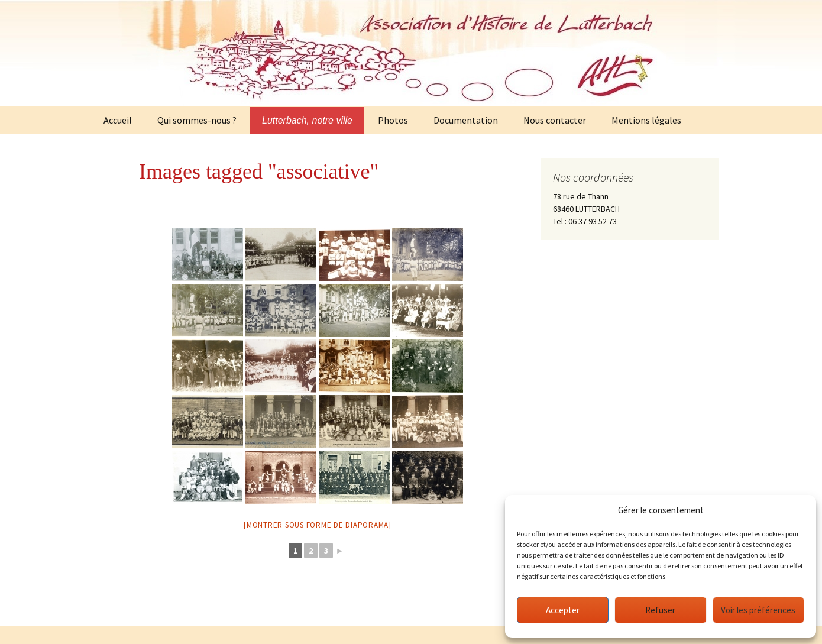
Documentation (466, 120)
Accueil (118, 120)
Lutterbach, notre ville (307, 120)
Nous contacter (555, 120)
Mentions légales (646, 120)
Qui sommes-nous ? (197, 120)
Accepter (563, 610)
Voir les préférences (758, 610)
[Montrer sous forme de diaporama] (318, 525)
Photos (393, 120)
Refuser (660, 610)
